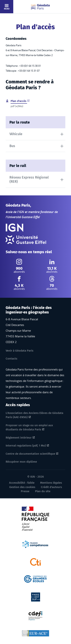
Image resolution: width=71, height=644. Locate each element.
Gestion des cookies (22, 487)
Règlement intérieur (19, 438)
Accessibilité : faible (22, 483)
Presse (25, 491)
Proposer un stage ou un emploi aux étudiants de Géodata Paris (29, 427)
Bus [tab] (12, 146)
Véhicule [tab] (16, 134)
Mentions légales (51, 483)
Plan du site (43, 491)
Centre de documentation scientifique (30, 454)
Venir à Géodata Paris (20, 351)
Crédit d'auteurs (51, 487)
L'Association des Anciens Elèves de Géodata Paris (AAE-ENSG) (34, 415)
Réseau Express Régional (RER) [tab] (29, 179)
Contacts (11, 359)
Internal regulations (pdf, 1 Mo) (26, 446)
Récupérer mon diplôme (21, 462)
